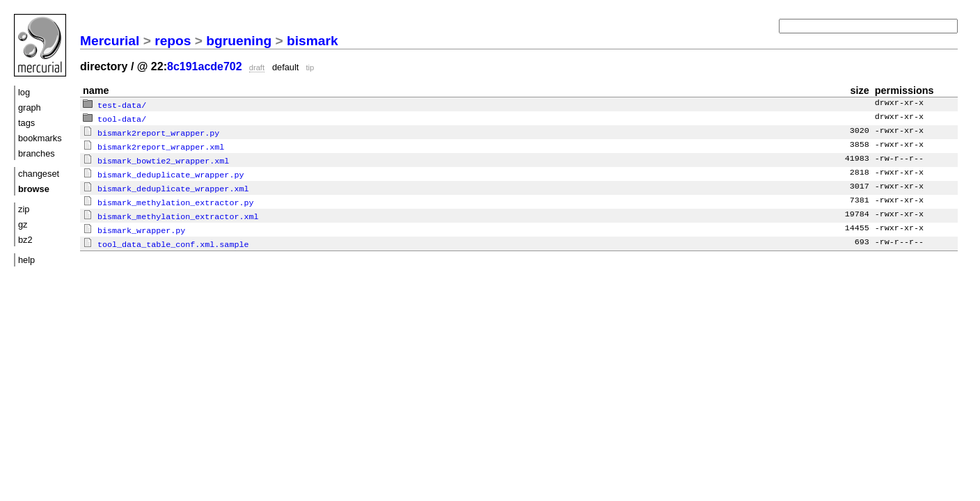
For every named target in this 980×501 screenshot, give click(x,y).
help (26, 260)
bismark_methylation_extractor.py (168, 197)
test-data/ (114, 104)
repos (173, 41)
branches (37, 153)
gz (23, 224)
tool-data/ (114, 118)
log (24, 92)
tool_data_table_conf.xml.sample (166, 237)
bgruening (239, 41)
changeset (39, 174)
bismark (313, 41)
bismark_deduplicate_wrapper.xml (166, 184)
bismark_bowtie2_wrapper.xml (156, 157)
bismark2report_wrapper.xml (153, 144)
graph (30, 108)
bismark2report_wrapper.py (151, 131)
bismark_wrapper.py (134, 223)
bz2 (25, 240)
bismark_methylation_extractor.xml (171, 210)
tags (26, 123)
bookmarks (40, 138)
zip (24, 209)
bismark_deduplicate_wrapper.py (163, 170)
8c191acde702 (205, 66)
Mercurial (110, 41)
